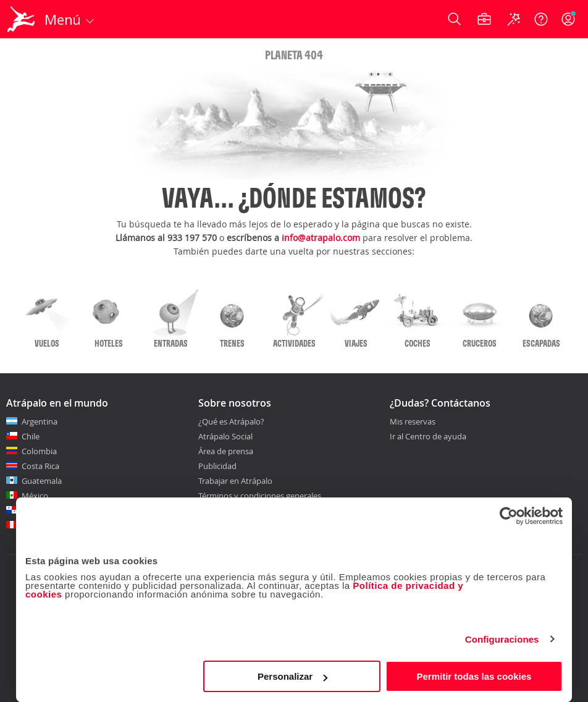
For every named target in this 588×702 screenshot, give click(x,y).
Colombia (39, 451)
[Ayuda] (541, 19)
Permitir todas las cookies (474, 676)
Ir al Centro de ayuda (428, 437)
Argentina (40, 421)
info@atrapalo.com (321, 238)
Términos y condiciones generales (260, 496)
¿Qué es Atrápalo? (231, 421)
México (35, 496)
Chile (31, 436)
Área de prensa (226, 451)
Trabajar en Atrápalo (235, 481)
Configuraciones (502, 639)
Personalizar (292, 676)
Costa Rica (40, 466)
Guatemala (42, 481)
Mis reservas (413, 422)
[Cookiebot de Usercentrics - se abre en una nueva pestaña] (509, 516)
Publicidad (217, 466)
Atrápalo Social (225, 436)
